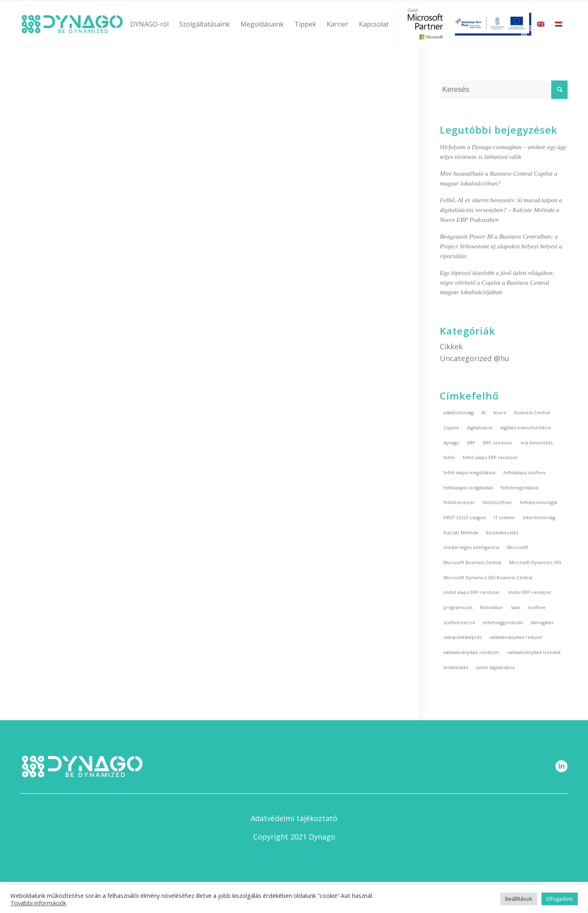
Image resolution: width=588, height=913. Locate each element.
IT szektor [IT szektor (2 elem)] (504, 517)
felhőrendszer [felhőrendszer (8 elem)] (459, 502)
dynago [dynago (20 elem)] (451, 443)
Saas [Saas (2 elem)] (516, 607)
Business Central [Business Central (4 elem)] (532, 412)
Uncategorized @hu (474, 358)
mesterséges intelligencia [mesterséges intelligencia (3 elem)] (471, 547)
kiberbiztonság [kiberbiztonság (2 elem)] (539, 517)
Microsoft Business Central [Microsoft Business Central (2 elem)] (472, 562)
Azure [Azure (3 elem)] (500, 412)
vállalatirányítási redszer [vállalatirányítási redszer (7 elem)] (516, 637)
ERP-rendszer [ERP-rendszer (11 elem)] (498, 443)
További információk (38, 903)
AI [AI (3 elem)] (483, 412)
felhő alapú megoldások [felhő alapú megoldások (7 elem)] (470, 472)
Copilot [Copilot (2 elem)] (451, 427)
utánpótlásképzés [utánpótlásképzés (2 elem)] (463, 637)
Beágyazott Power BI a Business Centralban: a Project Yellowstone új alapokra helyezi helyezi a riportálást (501, 246)
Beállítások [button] (519, 899)
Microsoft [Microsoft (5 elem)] (518, 547)
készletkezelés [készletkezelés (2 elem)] (502, 532)
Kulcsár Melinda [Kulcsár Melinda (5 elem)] (461, 532)
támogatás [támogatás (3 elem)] (542, 622)
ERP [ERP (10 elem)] (471, 443)
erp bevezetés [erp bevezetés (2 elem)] (537, 443)
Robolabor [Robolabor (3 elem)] (492, 607)
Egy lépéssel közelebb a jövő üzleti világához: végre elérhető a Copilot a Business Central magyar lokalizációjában (497, 282)
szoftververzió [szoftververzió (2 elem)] (459, 622)
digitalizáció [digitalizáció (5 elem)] (480, 427)
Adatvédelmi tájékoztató (294, 818)
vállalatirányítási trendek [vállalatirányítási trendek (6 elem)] (534, 652)
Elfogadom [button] (560, 899)
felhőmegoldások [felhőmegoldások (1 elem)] (520, 488)
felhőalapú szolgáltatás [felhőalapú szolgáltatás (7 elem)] (468, 488)
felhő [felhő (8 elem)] (449, 457)
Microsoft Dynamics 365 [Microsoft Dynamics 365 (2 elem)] (535, 562)
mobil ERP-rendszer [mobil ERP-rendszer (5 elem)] (530, 592)
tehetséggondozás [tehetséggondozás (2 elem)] (503, 622)
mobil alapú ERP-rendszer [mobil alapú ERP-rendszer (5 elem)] (472, 592)
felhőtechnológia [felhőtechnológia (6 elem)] (538, 502)
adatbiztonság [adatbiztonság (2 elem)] (459, 412)
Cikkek (451, 346)
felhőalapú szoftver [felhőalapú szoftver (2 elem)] (525, 472)
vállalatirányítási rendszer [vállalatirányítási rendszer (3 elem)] (471, 652)
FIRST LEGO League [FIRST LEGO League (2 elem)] (465, 517)
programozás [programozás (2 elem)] (458, 607)
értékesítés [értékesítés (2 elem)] (456, 667)
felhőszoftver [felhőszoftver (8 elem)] (497, 502)
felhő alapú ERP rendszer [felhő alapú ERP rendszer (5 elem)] (490, 457)
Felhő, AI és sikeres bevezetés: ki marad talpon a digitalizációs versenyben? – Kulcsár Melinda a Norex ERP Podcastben (501, 210)
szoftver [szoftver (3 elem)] (537, 607)
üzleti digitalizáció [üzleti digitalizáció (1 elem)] (495, 667)
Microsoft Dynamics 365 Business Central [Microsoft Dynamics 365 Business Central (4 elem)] (488, 577)
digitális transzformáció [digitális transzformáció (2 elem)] (526, 427)
